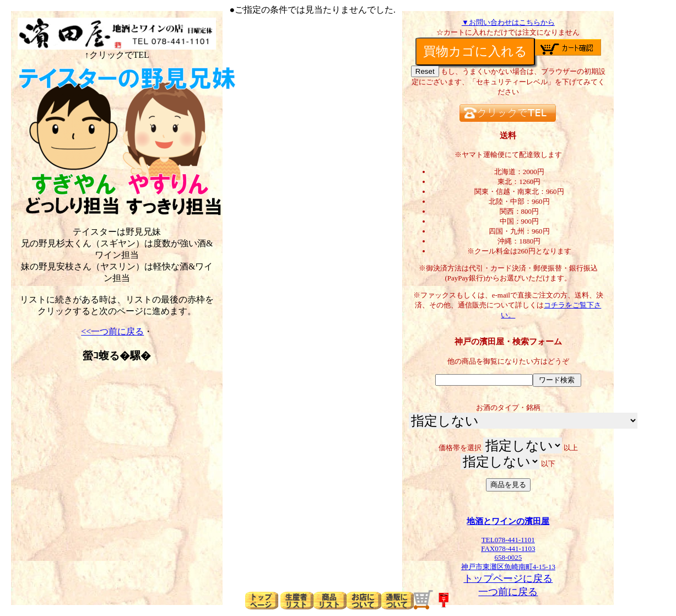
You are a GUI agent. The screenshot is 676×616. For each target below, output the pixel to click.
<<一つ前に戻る (112, 331)
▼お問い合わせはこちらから (508, 22)
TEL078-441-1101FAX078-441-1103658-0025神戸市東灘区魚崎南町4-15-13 (508, 550)
